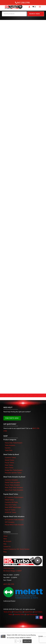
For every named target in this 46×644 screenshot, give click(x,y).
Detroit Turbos (9, 460)
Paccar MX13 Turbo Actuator (14, 525)
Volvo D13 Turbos (11, 505)
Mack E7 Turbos (10, 510)
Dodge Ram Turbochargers (14, 470)
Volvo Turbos (9, 468)
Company (7, 532)
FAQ (5, 544)
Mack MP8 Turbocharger (13, 507)
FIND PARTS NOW (12, 418)
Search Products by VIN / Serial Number (16, 549)
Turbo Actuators (10, 445)
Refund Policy (28, 612)
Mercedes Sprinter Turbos (13, 473)
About (5, 536)
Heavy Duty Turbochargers (14, 443)
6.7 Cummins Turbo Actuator (14, 520)
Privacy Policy (18, 612)
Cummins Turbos (10, 458)
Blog (5, 552)
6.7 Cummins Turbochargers (14, 497)
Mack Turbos (9, 465)
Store (5, 539)
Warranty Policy (19, 614)
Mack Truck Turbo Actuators (14, 487)
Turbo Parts (9, 450)
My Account (7, 541)
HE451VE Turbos (10, 512)
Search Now (35, 14)
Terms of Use (8, 612)
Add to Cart (27, 641)
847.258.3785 (23, 3)
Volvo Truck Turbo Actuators (14, 490)
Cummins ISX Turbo (11, 502)
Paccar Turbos (9, 463)
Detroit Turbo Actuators (12, 482)
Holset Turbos (9, 500)
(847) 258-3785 (9, 584)
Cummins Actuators (11, 480)
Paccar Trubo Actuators (12, 485)
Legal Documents (32, 614)
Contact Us (7, 547)
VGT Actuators (10, 522)
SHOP (5, 436)
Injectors (8, 448)
